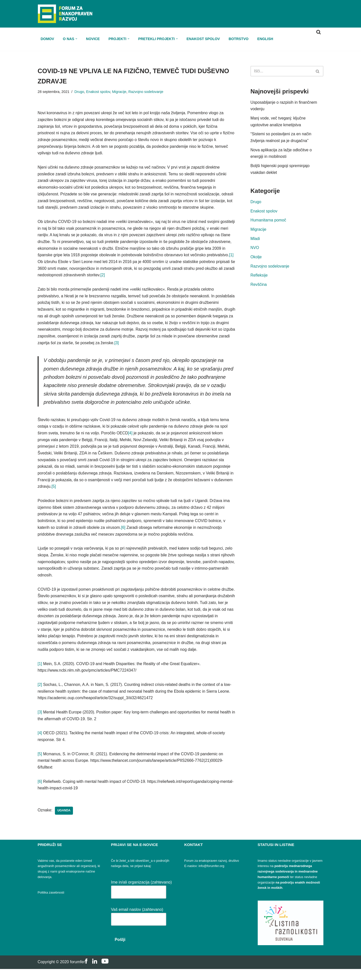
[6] (124, 535)
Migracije (120, 92)
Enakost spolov (204, 38)
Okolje (256, 259)
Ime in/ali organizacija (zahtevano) (142, 898)
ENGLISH (267, 38)
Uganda (64, 822)
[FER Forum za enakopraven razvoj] (65, 14)
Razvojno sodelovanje (147, 92)
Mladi (255, 241)
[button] (77, 39)
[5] (73, 493)
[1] (85, 265)
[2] (168, 278)
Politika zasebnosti (51, 903)
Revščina (259, 287)
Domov (47, 38)
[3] (171, 347)
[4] (131, 439)
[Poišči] (319, 32)
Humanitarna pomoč (268, 222)
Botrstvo (240, 38)
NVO (255, 250)
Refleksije (259, 278)
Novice (93, 38)
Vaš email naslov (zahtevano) (139, 925)
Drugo (80, 92)
